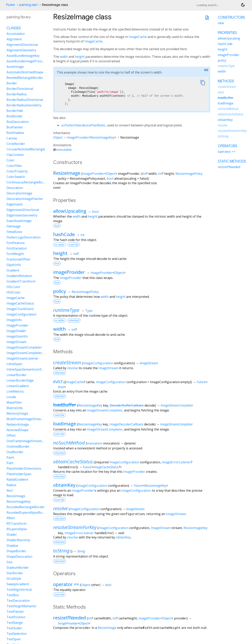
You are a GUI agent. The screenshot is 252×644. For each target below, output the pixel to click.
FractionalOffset (18, 259)
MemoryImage (17, 413)
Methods (226, 81)
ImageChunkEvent (20, 309)
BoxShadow (15, 133)
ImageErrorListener (176, 462)
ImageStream (149, 363)
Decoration (15, 188)
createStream (67, 362)
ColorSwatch (16, 177)
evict (58, 381)
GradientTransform (21, 281)
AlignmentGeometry (21, 50)
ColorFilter (14, 166)
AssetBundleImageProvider (27, 61)
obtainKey (64, 485)
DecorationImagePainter (25, 199)
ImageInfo (14, 320)
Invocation (95, 443)
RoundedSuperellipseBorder (27, 512)
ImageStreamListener (23, 358)
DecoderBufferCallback (127, 405)
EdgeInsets (15, 204)
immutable (64, 150)
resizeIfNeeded (69, 618)
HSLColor (13, 287)
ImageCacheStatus (106, 467)
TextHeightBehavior (22, 606)
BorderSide (15, 111)
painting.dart (29, 5)
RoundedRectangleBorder (26, 507)
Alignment (14, 39)
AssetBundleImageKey (23, 56)
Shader (12, 535)
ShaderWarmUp (18, 540)
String (81, 551)
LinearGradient (18, 386)
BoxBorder (15, 116)
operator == (66, 584)
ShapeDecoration (19, 557)
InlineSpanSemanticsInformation (31, 369)
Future (201, 382)
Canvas (12, 138)
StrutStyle (14, 579)
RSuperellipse (17, 529)
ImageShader (16, 331)
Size (9, 562)
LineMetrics (15, 391)
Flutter (11, 5)
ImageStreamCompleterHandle (29, 353)
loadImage (65, 424)
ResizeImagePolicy (189, 174)
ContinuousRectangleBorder (28, 182)
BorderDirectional (20, 89)
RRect (11, 518)
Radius (11, 485)
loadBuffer (65, 405)
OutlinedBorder (18, 446)
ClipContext (15, 155)
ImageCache (138, 37)
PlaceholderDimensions (24, 468)
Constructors (231, 17)
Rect (10, 490)
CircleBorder (16, 144)
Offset (11, 435)
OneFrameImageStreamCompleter (32, 441)
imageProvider (69, 272)
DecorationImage (19, 193)
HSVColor (14, 292)
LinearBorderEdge (20, 380)
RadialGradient (17, 479)
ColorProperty (17, 171)
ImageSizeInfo (17, 336)
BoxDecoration (18, 122)
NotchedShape (17, 430)
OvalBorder (15, 452)
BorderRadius (17, 94)
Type (89, 311)
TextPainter (15, 612)
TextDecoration (18, 601)
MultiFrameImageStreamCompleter (33, 419)
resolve (73, 368)
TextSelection (17, 634)
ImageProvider (78, 137)
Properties (227, 33)
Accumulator (16, 34)
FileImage (14, 226)
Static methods (232, 161)
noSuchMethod (69, 443)
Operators (227, 146)
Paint (10, 457)
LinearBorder (16, 375)
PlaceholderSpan (19, 474)
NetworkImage (18, 424)
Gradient (13, 270)
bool (110, 178)
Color (11, 160)
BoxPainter (15, 127)
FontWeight (15, 254)
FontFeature (16, 243)
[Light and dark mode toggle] (243, 5)
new (221, 23)
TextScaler (14, 628)
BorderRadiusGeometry (24, 105)
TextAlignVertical (19, 590)
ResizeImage (67, 173)
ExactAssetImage (19, 221)
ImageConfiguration (98, 363)
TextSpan (14, 639)
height (80, 57)
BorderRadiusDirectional (25, 100)
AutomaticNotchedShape (25, 72)
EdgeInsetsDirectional (23, 210)
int (144, 174)
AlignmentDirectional (22, 45)
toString (61, 551)
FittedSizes (14, 232)
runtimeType (66, 310)
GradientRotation (19, 276)
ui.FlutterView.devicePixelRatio (83, 125)
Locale (11, 397)
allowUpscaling (70, 211)
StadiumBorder (18, 568)
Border (12, 83)
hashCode (64, 234)
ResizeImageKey (102, 137)
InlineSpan (14, 364)
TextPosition (16, 617)
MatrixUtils (15, 408)
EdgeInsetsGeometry (22, 215)
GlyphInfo (14, 265)
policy (60, 291)
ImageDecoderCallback (126, 424)
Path (10, 463)
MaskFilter (14, 402)
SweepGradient (18, 584)
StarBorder (15, 573)
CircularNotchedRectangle (26, 149)
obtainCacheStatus (73, 461)
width (64, 57)
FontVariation (17, 248)
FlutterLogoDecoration (24, 237)
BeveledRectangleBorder (25, 78)
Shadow (12, 546)
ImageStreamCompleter (177, 405)
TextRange (15, 623)
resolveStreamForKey (75, 527)
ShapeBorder (16, 551)
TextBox (13, 595)
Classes (14, 28)
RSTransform (16, 523)
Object (58, 137)
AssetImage (15, 67)
